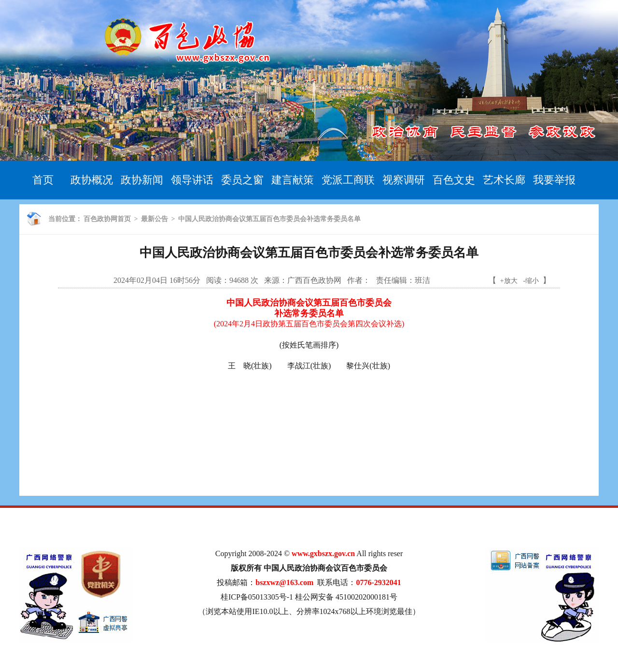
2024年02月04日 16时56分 (157, 280)
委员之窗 (242, 180)
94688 (239, 280)
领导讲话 (192, 180)
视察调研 (404, 180)
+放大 (509, 281)
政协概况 (92, 180)
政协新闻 (142, 180)
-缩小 (531, 281)
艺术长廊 (504, 180)
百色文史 (454, 180)
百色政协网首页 (107, 219)
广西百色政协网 (314, 280)
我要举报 (554, 180)
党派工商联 (348, 180)
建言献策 (293, 180)
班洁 (422, 280)
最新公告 (154, 219)
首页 (43, 180)
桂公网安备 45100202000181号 (346, 597)
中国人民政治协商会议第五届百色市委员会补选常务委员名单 (269, 219)
